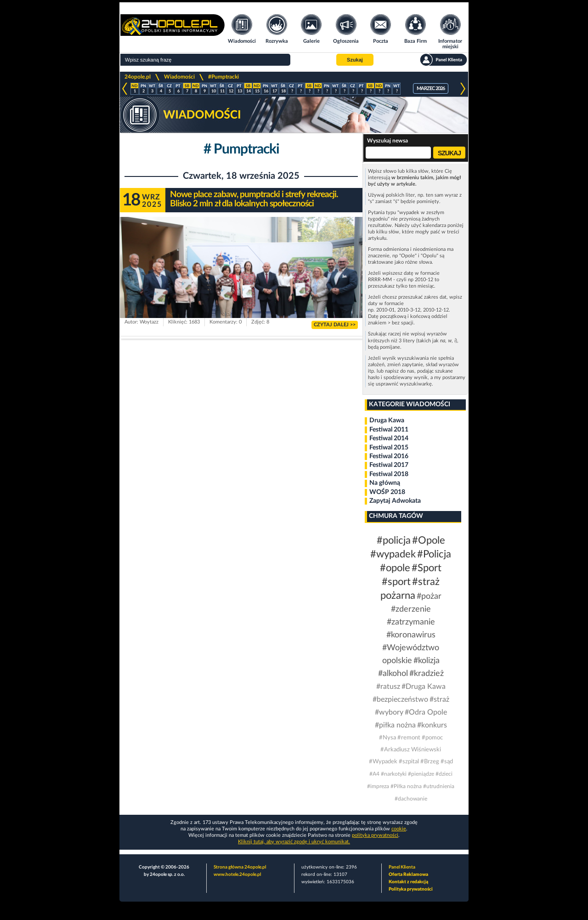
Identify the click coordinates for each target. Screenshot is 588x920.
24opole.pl (138, 77)
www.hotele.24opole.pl (237, 875)
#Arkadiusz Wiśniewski (411, 750)
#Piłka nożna (406, 786)
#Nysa (387, 738)
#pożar (429, 596)
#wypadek (393, 554)
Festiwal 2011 (389, 430)
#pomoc (432, 738)
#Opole (429, 540)
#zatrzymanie (411, 622)
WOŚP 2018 (387, 492)
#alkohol (393, 674)
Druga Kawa (387, 420)
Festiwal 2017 (389, 465)
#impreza (378, 786)
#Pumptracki (223, 77)
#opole (395, 568)
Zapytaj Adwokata (395, 501)
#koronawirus (411, 635)
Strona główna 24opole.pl (240, 867)
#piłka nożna (395, 725)
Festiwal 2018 (389, 474)
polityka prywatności (375, 835)
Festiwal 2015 (389, 448)
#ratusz (388, 687)
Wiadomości (179, 77)
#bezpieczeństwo (400, 699)
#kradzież (427, 674)
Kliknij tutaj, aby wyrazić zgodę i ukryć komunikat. (294, 842)
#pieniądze (421, 774)
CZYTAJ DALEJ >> (335, 325)
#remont (409, 738)
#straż (439, 699)
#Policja (434, 554)
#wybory (389, 712)
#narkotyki (394, 774)
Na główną (385, 483)
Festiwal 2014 (389, 438)
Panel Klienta (402, 867)
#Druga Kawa (424, 687)
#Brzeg (430, 762)
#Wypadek (383, 762)
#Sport (427, 568)
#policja (394, 540)
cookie (399, 829)
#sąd (447, 762)
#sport (396, 582)
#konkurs (432, 725)
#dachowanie (411, 799)
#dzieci (444, 774)
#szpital (409, 762)
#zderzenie (411, 609)
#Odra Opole (426, 712)
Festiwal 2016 (389, 456)
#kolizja (427, 661)
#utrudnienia (439, 786)
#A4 (374, 774)
